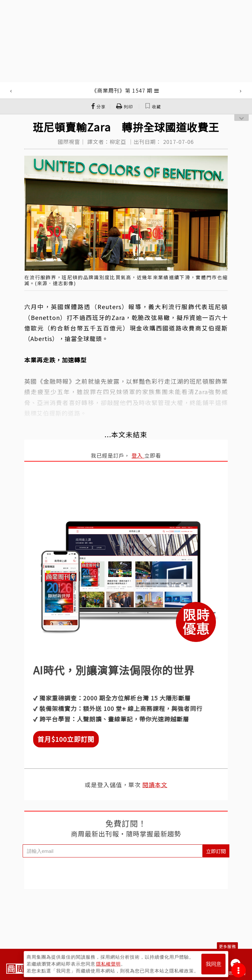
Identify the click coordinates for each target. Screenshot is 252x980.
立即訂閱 (216, 851)
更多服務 (227, 946)
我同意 (214, 964)
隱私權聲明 (108, 964)
